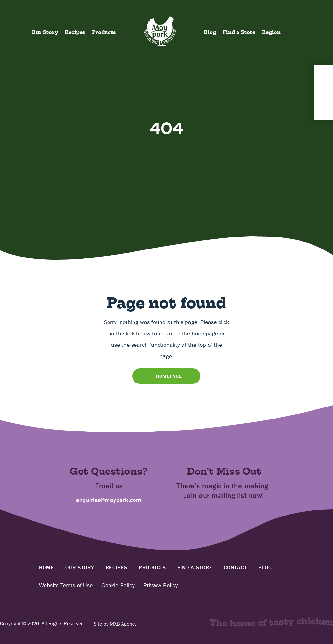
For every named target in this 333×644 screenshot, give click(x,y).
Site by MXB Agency (115, 624)
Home (46, 567)
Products (104, 32)
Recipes (75, 32)
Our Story (45, 32)
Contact (235, 567)
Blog (210, 32)
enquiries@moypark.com (109, 500)
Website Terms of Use (66, 586)
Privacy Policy (161, 586)
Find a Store (239, 32)
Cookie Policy (118, 586)
